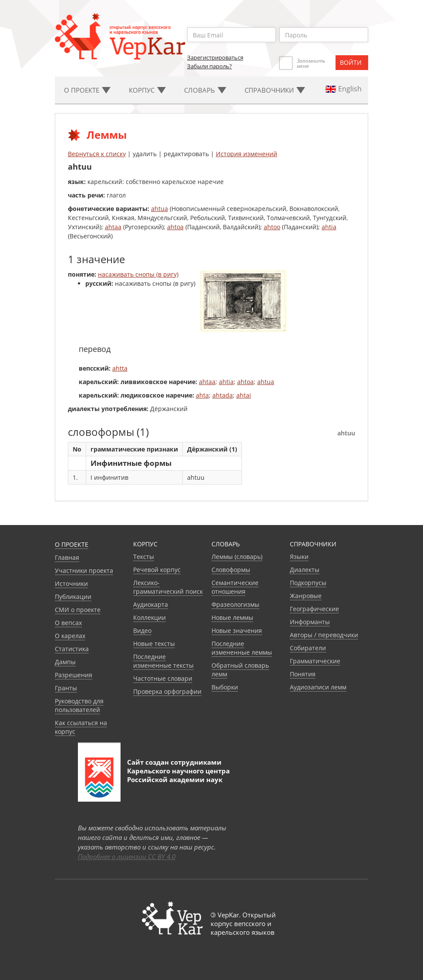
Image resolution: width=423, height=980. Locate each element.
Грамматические (315, 661)
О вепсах (68, 623)
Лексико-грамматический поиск (168, 587)
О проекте (72, 544)
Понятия (303, 674)
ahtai (244, 395)
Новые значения (237, 630)
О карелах (70, 636)
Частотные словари (163, 678)
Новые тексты (154, 644)
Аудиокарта (151, 604)
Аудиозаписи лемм (318, 687)
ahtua (159, 209)
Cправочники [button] (275, 90)
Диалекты (305, 570)
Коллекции (149, 617)
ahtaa (113, 227)
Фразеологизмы (235, 604)
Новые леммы (232, 617)
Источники (71, 584)
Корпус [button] (147, 90)
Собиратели (308, 648)
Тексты (144, 557)
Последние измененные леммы (242, 648)
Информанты (310, 622)
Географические (314, 609)
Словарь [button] (205, 90)
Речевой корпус (157, 570)
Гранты (66, 688)
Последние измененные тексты (163, 661)
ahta (202, 395)
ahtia (329, 227)
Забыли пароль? (210, 66)
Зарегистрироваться (215, 57)
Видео (142, 630)
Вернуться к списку (97, 154)
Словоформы (231, 570)
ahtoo (272, 227)
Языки (299, 557)
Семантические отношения (235, 587)
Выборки (225, 687)
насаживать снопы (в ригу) (138, 274)
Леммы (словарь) (237, 557)
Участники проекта (84, 570)
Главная (67, 557)
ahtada (223, 395)
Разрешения (74, 675)
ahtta (120, 368)
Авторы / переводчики (324, 635)
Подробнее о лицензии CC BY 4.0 (127, 856)
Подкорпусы (308, 583)
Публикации (73, 597)
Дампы (65, 662)
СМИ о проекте (78, 610)
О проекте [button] (87, 90)
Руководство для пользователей (79, 705)
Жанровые (306, 596)
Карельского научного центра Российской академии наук (178, 775)
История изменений (247, 154)
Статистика (72, 649)
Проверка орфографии (167, 691)
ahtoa (175, 227)
